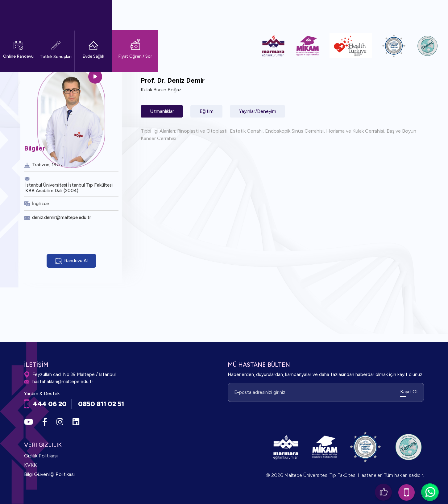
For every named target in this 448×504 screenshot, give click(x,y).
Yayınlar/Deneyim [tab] (260, 111)
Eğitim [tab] (208, 111)
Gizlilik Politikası (41, 456)
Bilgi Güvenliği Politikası (49, 475)
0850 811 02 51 (102, 404)
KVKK (30, 465)
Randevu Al (71, 261)
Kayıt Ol (409, 392)
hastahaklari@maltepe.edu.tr (59, 382)
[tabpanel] (282, 135)
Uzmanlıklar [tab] (162, 111)
